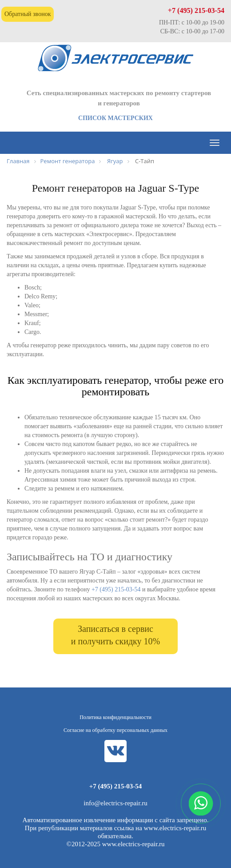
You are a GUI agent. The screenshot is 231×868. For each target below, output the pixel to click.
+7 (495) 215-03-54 (196, 10)
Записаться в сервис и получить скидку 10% (115, 635)
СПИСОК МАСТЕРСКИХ (115, 118)
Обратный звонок (28, 14)
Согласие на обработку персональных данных (115, 730)
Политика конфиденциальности (115, 717)
